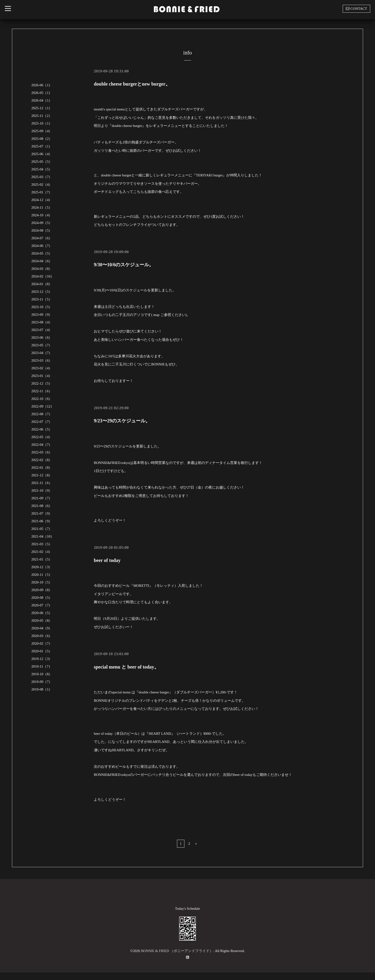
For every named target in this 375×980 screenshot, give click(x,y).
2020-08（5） (42, 598)
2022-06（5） (42, 429)
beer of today (107, 560)
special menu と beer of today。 (126, 666)
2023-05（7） (42, 345)
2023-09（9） (42, 315)
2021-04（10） (43, 536)
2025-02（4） (42, 185)
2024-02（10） (43, 276)
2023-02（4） (42, 368)
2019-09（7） (42, 682)
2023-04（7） (42, 353)
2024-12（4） (42, 200)
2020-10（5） (42, 582)
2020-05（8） (42, 621)
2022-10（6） (42, 399)
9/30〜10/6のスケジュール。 (124, 265)
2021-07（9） (42, 513)
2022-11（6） (42, 391)
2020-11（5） (42, 575)
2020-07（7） (42, 605)
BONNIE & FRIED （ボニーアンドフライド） (177, 950)
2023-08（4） (42, 322)
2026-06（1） (42, 85)
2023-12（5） (42, 292)
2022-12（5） (42, 383)
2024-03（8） (42, 269)
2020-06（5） (42, 613)
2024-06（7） (42, 246)
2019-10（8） (42, 674)
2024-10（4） (42, 215)
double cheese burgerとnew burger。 (132, 84)
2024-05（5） (42, 253)
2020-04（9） (42, 628)
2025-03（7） (42, 177)
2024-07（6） (42, 238)
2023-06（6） (42, 338)
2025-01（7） (42, 192)
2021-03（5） (42, 544)
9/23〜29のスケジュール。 (122, 420)
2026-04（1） (42, 100)
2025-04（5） (42, 169)
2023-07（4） (42, 330)
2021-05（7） (42, 529)
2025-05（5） (42, 162)
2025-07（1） (42, 146)
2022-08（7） (42, 414)
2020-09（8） (42, 590)
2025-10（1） (42, 123)
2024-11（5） (42, 207)
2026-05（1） (42, 93)
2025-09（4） (42, 131)
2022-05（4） (42, 437)
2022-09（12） (43, 406)
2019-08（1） (42, 689)
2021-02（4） (42, 552)
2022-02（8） (42, 460)
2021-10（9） (42, 490)
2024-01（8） (42, 284)
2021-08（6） (42, 506)
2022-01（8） (42, 468)
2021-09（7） (42, 498)
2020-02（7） (42, 643)
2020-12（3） (42, 567)
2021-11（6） (42, 483)
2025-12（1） (42, 108)
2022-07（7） (42, 422)
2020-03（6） (42, 636)
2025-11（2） (42, 116)
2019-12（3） (42, 659)
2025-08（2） (42, 139)
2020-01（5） (42, 651)
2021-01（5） (42, 559)
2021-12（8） (42, 475)
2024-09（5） (42, 223)
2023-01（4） (42, 376)
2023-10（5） (42, 307)
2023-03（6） (42, 360)
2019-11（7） (42, 666)
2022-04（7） (42, 445)
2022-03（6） (42, 452)
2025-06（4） (42, 154)
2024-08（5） (42, 230)
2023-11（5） (42, 299)
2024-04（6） (42, 261)
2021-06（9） (42, 521)
